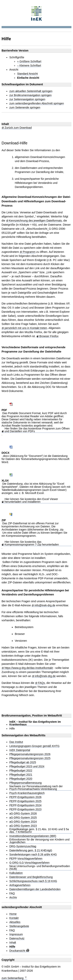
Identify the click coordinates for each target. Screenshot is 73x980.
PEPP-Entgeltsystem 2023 (25, 809)
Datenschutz (17, 939)
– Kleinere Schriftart (29, 66)
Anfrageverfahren (20, 885)
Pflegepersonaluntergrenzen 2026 (30, 754)
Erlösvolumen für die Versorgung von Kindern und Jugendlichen (39, 841)
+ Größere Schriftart (29, 62)
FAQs (41, 683)
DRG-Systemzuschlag (23, 846)
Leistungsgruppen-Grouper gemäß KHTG (34, 746)
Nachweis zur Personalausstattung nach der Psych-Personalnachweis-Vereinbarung (36, 788)
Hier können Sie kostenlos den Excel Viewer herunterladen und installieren (31, 500)
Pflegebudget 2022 (21, 771)
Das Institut (16, 742)
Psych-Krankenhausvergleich (27, 793)
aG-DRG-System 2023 (23, 826)
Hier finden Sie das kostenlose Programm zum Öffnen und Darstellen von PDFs (37, 430)
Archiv (13, 898)
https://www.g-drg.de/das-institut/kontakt (29, 668)
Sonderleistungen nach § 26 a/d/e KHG (33, 855)
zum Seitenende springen (25, 108)
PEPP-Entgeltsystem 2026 (25, 797)
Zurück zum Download (18, 128)
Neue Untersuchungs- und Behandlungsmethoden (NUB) (40, 868)
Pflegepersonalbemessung (26, 783)
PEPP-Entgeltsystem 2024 (25, 805)
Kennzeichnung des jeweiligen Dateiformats (35, 221)
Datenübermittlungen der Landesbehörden (35, 889)
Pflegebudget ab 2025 (23, 762)
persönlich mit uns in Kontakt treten (26, 328)
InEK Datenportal (20, 750)
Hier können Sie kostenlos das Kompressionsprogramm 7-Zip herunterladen (32, 543)
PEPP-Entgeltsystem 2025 (25, 801)
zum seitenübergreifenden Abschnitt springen (37, 103)
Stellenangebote (19, 926)
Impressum (16, 934)
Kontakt (14, 918)
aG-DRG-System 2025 (23, 818)
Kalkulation (16, 873)
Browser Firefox (49, 336)
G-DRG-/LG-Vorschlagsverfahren (29, 863)
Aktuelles (15, 922)
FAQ (12, 893)
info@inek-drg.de (45, 605)
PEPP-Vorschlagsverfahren (26, 859)
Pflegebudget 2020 (21, 779)
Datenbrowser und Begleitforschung (31, 877)
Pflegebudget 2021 (21, 775)
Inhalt (13, 943)
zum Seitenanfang (14, 978)
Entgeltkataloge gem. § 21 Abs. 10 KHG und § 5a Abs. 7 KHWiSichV (39, 831)
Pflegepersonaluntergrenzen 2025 (30, 758)
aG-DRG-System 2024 (23, 822)
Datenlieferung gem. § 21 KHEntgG (31, 850)
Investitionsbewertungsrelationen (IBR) (33, 836)
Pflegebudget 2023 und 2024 (27, 767)
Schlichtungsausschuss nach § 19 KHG (33, 881)
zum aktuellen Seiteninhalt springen (31, 91)
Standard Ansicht (27, 74)
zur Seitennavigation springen (27, 99)
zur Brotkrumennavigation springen (30, 95)
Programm (29, 252)
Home (13, 914)
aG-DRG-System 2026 (23, 814)
